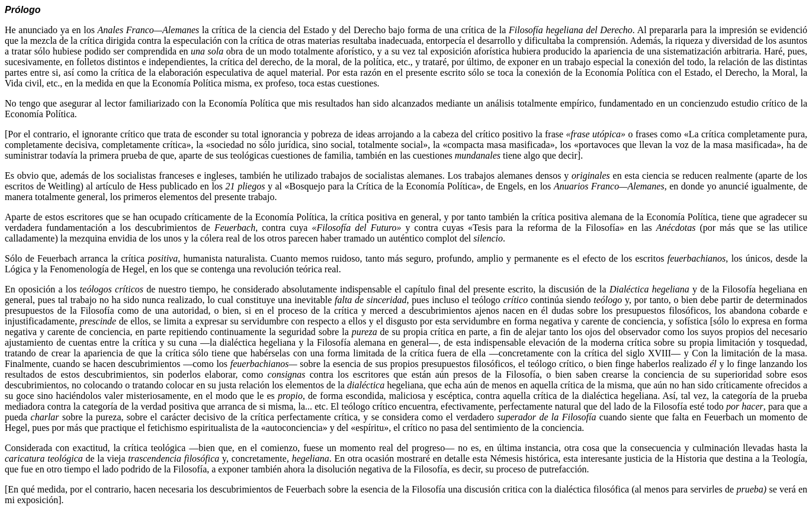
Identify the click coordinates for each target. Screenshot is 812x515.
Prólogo (23, 10)
